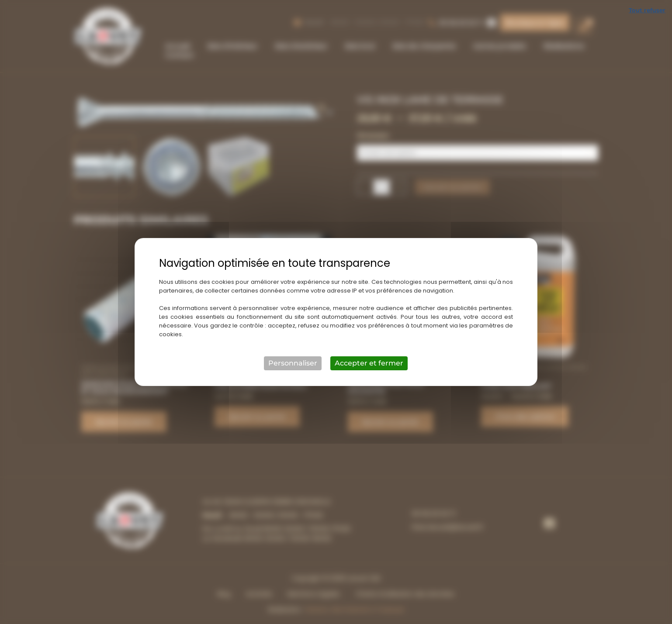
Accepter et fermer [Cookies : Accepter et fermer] (369, 363)
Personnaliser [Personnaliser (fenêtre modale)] (293, 363)
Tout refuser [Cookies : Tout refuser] (647, 10)
